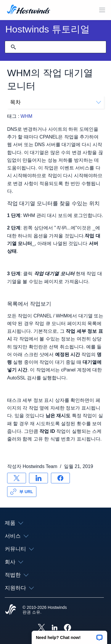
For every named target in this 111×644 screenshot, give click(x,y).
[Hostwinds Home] (11, 610)
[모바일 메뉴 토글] (102, 10)
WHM (26, 116)
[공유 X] (17, 478)
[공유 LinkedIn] (38, 478)
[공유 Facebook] (60, 478)
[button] (69, 635)
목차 (55, 102)
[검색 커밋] (13, 47)
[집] (29, 10)
